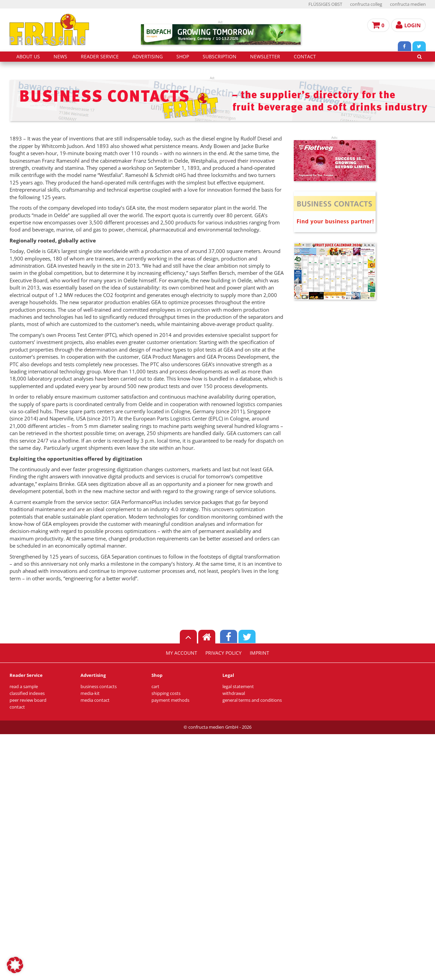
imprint (259, 653)
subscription (220, 57)
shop (183, 57)
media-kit (90, 693)
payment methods (170, 700)
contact (305, 57)
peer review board (28, 700)
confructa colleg (366, 4)
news (60, 57)
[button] (15, 965)
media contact (95, 700)
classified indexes (27, 693)
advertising (148, 57)
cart (155, 687)
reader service (100, 57)
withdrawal (234, 693)
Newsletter (265, 57)
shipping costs (166, 693)
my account (182, 653)
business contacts (99, 687)
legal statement (238, 687)
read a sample (24, 687)
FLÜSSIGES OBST (325, 4)
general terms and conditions (252, 700)
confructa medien (408, 4)
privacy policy (223, 653)
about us (28, 57)
